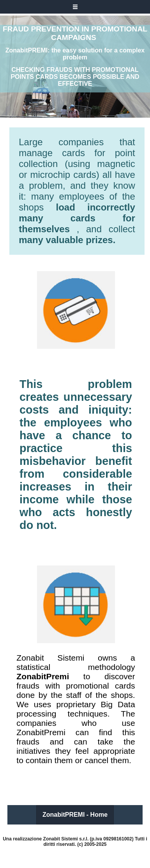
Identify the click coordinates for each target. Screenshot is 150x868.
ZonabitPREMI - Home (75, 815)
